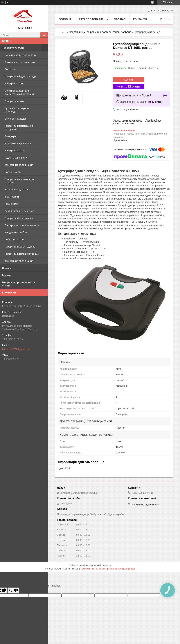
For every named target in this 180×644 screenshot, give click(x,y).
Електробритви (14, 83)
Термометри (12, 204)
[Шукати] (44, 35)
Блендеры (11, 136)
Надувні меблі (13, 172)
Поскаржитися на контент (93, 569)
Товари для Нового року (19, 218)
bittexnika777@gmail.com (16, 349)
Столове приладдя (16, 119)
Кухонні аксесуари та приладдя (17, 110)
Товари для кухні (14, 101)
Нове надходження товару (20, 55)
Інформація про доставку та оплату (19, 284)
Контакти (140, 19)
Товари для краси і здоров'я (21, 247)
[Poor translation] (13, 590)
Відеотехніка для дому (18, 143)
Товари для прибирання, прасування (19, 127)
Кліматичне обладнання (19, 165)
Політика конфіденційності (122, 569)
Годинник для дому (16, 158)
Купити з (129, 87)
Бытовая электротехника (20, 62)
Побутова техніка (15, 239)
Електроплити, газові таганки (22, 225)
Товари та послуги (13, 48)
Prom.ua (107, 565)
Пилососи (10, 69)
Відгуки (6, 275)
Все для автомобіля (16, 232)
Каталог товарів (91, 19)
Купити (129, 80)
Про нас (7, 268)
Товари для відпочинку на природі (20, 181)
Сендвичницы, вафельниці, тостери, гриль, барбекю (100, 32)
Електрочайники (14, 150)
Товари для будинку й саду (20, 76)
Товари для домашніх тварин (22, 254)
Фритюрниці (12, 197)
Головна (65, 19)
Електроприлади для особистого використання (20, 92)
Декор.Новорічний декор (19, 211)
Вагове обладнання (16, 189)
